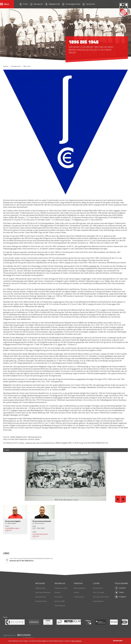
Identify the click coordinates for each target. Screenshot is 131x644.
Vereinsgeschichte (16, 66)
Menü (4, 4)
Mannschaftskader (80, 588)
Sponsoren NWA (60, 601)
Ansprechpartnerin (41, 601)
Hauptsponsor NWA (61, 588)
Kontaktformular (41, 597)
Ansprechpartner (60, 606)
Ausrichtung (58, 597)
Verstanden (118, 641)
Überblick (57, 592)
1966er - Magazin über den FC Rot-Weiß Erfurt (37, 443)
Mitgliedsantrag (40, 588)
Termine (76, 592)
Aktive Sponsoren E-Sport (101, 597)
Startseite (6, 66)
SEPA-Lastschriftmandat (43, 592)
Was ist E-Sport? (98, 588)
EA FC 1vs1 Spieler (99, 592)
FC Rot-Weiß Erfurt (124, 10)
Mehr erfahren (76, 641)
